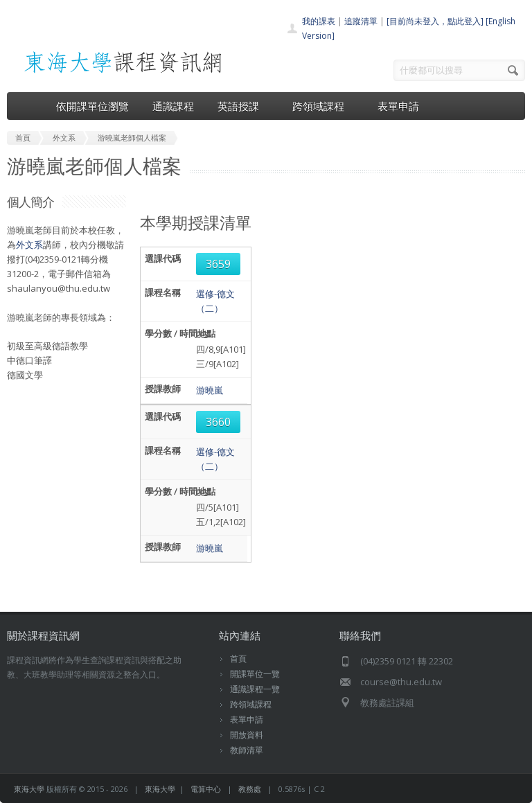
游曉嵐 (210, 390)
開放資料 (247, 735)
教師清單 (247, 750)
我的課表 (319, 21)
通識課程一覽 (255, 689)
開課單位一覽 (255, 674)
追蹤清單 (361, 21)
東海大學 (29, 789)
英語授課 (243, 106)
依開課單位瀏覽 (92, 106)
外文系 (29, 245)
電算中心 (206, 789)
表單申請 (398, 106)
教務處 (250, 789)
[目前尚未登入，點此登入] (435, 21)
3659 (218, 264)
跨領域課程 (323, 106)
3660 (218, 422)
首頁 (238, 659)
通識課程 (173, 106)
